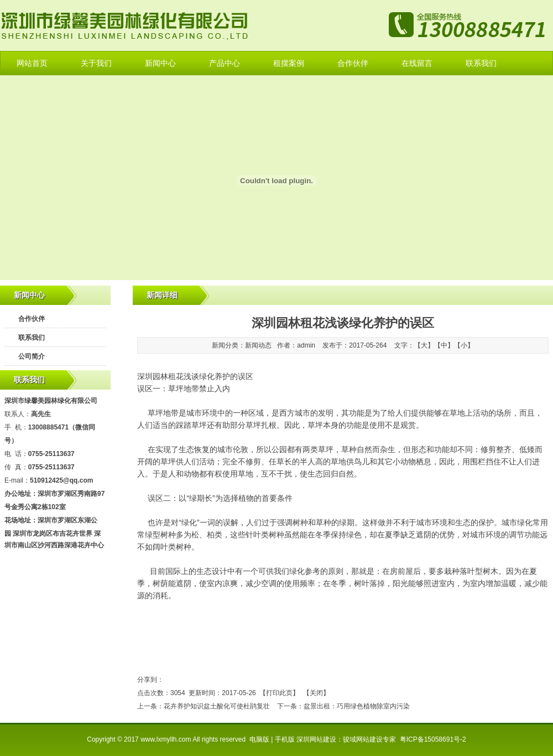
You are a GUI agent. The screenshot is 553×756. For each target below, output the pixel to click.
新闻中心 (160, 63)
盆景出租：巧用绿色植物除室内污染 (357, 706)
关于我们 (96, 63)
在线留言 (417, 63)
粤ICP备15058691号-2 (433, 739)
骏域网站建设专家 (369, 739)
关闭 (316, 693)
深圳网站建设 (316, 739)
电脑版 (259, 739)
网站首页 (32, 63)
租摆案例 (289, 63)
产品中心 (225, 63)
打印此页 (279, 693)
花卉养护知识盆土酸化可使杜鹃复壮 (217, 706)
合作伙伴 (353, 63)
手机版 (285, 739)
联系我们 (481, 63)
